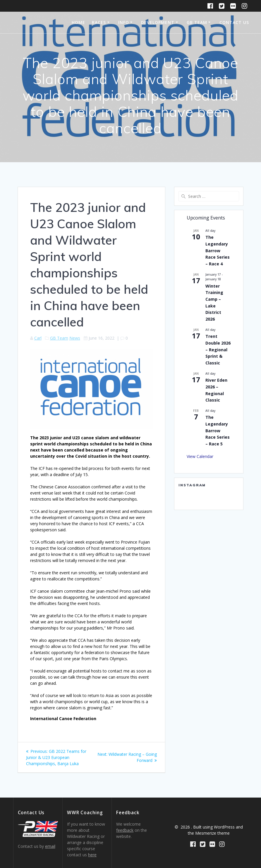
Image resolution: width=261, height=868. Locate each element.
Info (124, 22)
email (50, 846)
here (92, 855)
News (75, 338)
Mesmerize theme (212, 833)
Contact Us (234, 22)
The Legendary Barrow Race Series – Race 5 (218, 430)
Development (158, 22)
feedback (125, 830)
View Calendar (200, 456)
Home (78, 22)
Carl (38, 338)
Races (99, 22)
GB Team (197, 22)
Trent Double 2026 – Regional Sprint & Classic (218, 350)
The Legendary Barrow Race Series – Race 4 (218, 250)
